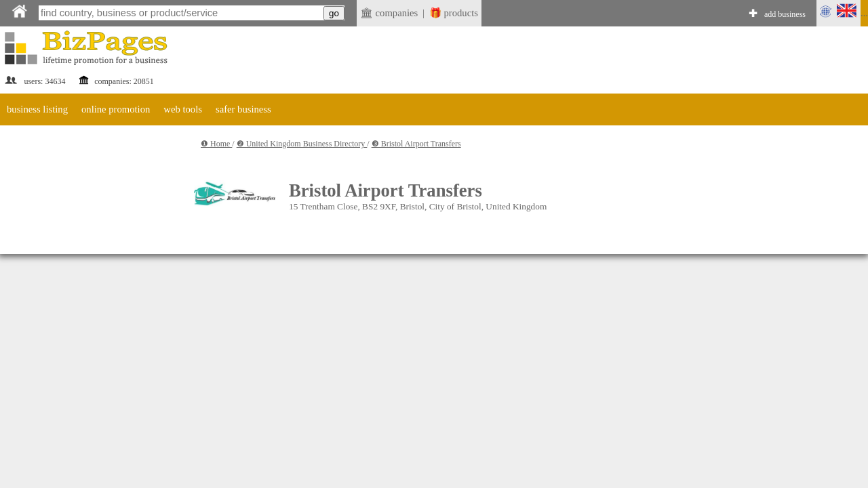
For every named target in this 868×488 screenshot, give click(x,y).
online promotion (116, 109)
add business (785, 14)
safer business (243, 109)
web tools (183, 109)
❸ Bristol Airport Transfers (416, 144)
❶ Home (216, 144)
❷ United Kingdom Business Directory (302, 144)
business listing (37, 109)
